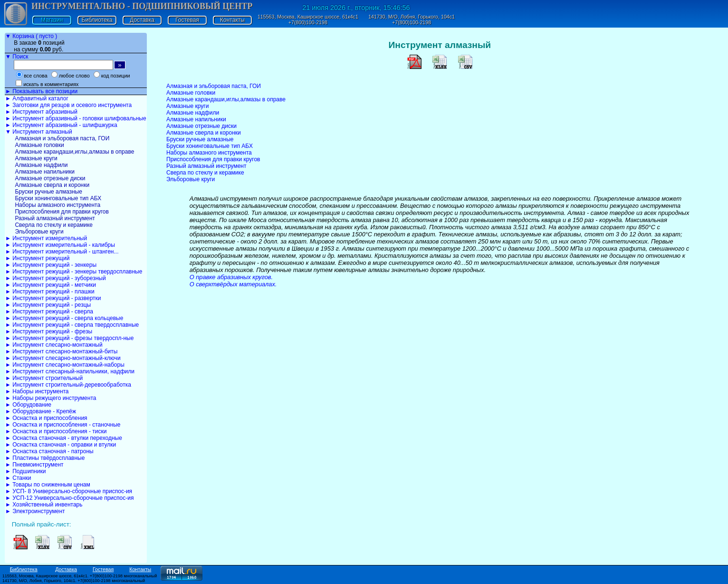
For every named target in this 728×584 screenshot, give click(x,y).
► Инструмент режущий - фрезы (49, 331)
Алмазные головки (39, 145)
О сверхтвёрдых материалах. (233, 284)
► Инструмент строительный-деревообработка (68, 385)
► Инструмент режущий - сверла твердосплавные (72, 325)
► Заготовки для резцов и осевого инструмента (68, 105)
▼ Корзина (31, 36)
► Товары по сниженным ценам (48, 485)
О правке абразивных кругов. (231, 277)
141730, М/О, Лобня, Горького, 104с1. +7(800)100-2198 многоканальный (74, 581)
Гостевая (187, 20)
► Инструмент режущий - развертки (53, 298)
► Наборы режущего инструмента (51, 398)
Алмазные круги (35, 158)
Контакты (232, 20)
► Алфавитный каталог (37, 98)
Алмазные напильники (44, 172)
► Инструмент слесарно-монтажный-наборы (65, 365)
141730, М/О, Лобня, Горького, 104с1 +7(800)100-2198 (412, 19)
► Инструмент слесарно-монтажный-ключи (63, 358)
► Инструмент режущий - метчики (51, 285)
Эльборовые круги (38, 232)
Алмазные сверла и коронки (51, 185)
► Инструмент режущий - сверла (49, 311)
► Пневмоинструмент (34, 465)
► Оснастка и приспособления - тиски (56, 431)
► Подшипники (25, 471)
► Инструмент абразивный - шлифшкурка (61, 125)
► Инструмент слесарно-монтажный (54, 345)
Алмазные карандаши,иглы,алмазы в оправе (74, 152)
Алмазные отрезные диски (49, 178)
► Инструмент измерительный (46, 238)
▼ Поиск (17, 57)
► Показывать (41, 91)
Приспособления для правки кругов (61, 212)
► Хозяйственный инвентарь (44, 505)
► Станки (18, 478)
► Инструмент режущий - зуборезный (56, 278)
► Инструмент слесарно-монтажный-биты (61, 351)
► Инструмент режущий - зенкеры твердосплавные (74, 272)
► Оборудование (28, 405)
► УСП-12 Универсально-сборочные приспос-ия (69, 498)
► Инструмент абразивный (41, 112)
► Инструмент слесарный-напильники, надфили (70, 371)
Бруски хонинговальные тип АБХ (57, 198)
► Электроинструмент (35, 511)
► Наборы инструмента (37, 391)
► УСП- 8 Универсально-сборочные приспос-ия (69, 491)
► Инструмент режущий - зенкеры (51, 265)
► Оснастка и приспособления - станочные (63, 425)
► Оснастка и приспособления (46, 418)
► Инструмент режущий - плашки (50, 292)
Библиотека (97, 20)
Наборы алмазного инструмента (57, 205)
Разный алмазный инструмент (54, 218)
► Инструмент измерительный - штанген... (62, 252)
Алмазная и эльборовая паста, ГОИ (61, 138)
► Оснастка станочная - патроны (49, 451)
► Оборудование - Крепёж (41, 411)
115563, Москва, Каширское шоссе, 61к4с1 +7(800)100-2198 (308, 19)
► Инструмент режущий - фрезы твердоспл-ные (69, 338)
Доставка (142, 20)
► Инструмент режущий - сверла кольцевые (64, 318)
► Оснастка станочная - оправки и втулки (61, 445)
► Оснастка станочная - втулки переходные (64, 438)
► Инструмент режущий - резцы (48, 305)
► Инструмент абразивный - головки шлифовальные (76, 118)
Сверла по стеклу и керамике (53, 225)
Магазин (52, 20)
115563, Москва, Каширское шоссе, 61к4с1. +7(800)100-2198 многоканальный (80, 576)
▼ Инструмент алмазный (39, 132)
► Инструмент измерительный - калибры (60, 245)
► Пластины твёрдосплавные (45, 458)
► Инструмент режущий (37, 258)
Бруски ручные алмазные (48, 192)
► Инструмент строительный (44, 378)
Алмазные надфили (40, 165)
